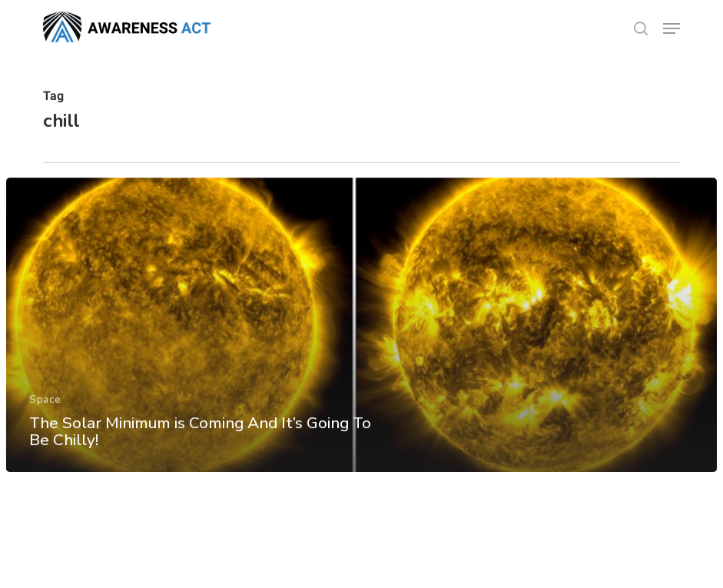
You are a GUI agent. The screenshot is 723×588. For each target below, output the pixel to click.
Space (45, 404)
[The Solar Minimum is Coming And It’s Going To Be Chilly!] (362, 330)
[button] (672, 28)
